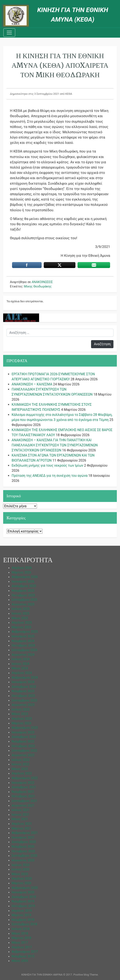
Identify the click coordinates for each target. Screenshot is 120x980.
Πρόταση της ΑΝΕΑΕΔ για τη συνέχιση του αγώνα (50, 476)
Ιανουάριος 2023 (23, 732)
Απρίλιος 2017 (22, 947)
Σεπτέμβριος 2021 (24, 801)
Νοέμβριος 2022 (23, 742)
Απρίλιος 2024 (22, 673)
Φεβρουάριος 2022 (25, 778)
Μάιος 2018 (20, 934)
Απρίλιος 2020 (22, 879)
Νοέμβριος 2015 (23, 956)
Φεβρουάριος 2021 (25, 833)
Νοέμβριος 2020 (23, 847)
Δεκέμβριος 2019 (24, 897)
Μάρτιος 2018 (21, 938)
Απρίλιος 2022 (22, 773)
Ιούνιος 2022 (20, 764)
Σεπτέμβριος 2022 (24, 751)
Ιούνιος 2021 (20, 815)
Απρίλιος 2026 (22, 568)
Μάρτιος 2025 (21, 627)
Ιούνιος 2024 (20, 664)
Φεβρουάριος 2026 (25, 577)
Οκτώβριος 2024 (23, 645)
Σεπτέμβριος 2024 (24, 650)
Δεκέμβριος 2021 (24, 787)
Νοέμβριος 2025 (23, 591)
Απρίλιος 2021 (22, 824)
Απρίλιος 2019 (22, 911)
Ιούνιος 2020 (20, 869)
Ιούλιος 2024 (21, 659)
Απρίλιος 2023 (22, 719)
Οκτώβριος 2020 (23, 851)
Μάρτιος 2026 (21, 572)
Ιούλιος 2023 (21, 710)
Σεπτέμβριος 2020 (24, 856)
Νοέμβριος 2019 (23, 901)
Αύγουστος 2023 (23, 705)
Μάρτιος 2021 (21, 828)
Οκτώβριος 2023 (23, 696)
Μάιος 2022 (20, 769)
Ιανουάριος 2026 (23, 582)
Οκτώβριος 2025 (23, 595)
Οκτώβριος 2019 (23, 906)
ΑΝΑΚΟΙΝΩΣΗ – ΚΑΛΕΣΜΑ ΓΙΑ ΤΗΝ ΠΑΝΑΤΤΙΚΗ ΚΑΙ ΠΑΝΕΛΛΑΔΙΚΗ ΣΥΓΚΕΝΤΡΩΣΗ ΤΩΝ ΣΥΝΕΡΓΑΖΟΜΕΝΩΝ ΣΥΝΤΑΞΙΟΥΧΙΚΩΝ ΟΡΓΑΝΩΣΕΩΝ (55, 445)
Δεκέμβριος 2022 (24, 737)
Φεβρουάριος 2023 (25, 728)
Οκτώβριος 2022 (23, 746)
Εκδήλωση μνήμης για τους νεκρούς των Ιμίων (47, 465)
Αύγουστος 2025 (23, 604)
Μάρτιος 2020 (21, 883)
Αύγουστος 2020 (23, 860)
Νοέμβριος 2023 (23, 691)
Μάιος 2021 (20, 819)
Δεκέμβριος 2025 (24, 586)
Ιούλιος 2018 (21, 929)
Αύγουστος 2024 (23, 655)
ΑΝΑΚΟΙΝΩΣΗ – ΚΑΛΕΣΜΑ (32, 384)
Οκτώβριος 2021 (23, 796)
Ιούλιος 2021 (21, 810)
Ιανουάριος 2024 (23, 682)
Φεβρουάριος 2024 (25, 678)
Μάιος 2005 (20, 961)
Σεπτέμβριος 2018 (24, 924)
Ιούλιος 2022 (21, 760)
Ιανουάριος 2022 (23, 783)
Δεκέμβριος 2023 (24, 687)
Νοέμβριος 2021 (23, 792)
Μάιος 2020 (20, 874)
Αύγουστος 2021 (23, 806)
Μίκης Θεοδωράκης (38, 287)
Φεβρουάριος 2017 (25, 952)
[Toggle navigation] (9, 33)
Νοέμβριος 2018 (23, 920)
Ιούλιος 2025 (21, 609)
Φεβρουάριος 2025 (25, 632)
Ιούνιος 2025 (20, 614)
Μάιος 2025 (20, 618)
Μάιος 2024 (20, 668)
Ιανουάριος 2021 (23, 838)
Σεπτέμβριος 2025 (24, 600)
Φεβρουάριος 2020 (25, 888)
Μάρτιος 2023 (21, 723)
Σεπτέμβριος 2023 (24, 700)
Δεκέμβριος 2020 (24, 842)
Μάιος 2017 (20, 943)
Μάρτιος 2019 (21, 915)
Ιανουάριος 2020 (23, 892)
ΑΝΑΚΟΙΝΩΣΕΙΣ (42, 282)
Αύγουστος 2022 (23, 755)
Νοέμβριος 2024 (23, 641)
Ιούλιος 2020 (21, 865)
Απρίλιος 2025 (22, 623)
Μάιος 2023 (20, 714)
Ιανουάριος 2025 (23, 636)
